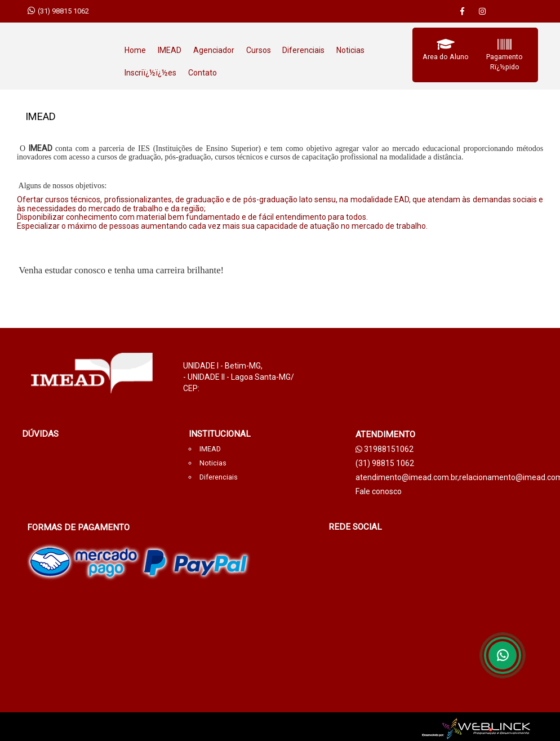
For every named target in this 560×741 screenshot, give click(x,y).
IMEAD (170, 50)
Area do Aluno (446, 57)
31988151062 (385, 449)
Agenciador (214, 50)
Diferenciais (303, 50)
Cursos (259, 50)
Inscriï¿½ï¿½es (150, 73)
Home (135, 50)
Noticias (350, 50)
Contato (203, 73)
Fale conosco (379, 491)
